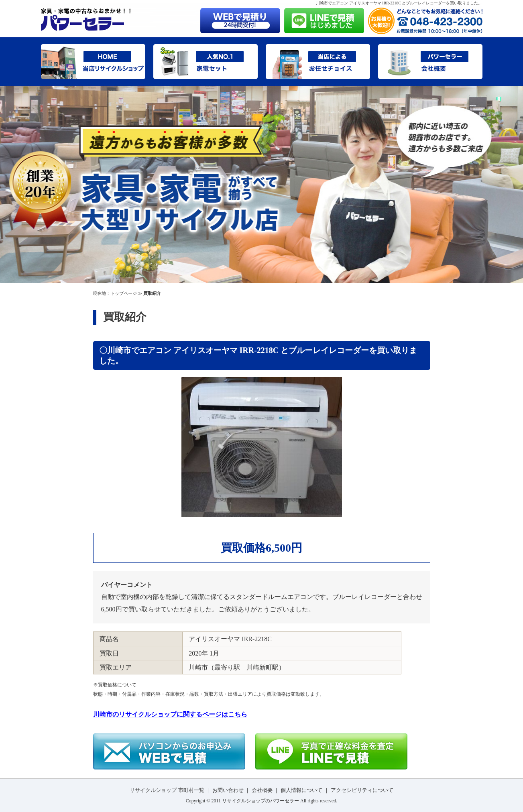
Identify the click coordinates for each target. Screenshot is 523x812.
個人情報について (301, 790)
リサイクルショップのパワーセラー (260, 801)
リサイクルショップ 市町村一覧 (167, 790)
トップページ (124, 293)
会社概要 (262, 790)
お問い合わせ (228, 790)
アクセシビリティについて (362, 790)
